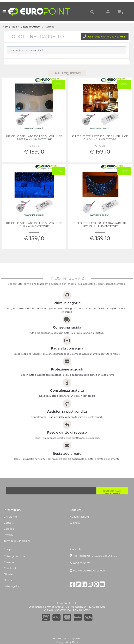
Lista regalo (11, 586)
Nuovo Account (79, 517)
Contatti (9, 523)
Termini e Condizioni (17, 541)
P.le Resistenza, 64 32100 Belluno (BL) (95, 556)
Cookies (9, 529)
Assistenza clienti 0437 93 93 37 (105, 37)
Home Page (10, 27)
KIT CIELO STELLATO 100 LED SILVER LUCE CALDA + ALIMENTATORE (100, 138)
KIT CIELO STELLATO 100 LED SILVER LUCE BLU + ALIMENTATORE (34, 225)
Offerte (8, 574)
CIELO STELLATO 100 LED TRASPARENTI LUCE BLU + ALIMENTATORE (100, 225)
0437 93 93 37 (81, 563)
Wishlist (75, 523)
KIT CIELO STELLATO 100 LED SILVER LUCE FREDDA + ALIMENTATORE (34, 138)
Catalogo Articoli (31, 27)
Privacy (8, 535)
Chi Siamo (10, 517)
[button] (92, 12)
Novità (8, 580)
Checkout (10, 568)
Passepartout (74, 638)
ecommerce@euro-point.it (89, 571)
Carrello (50, 27)
